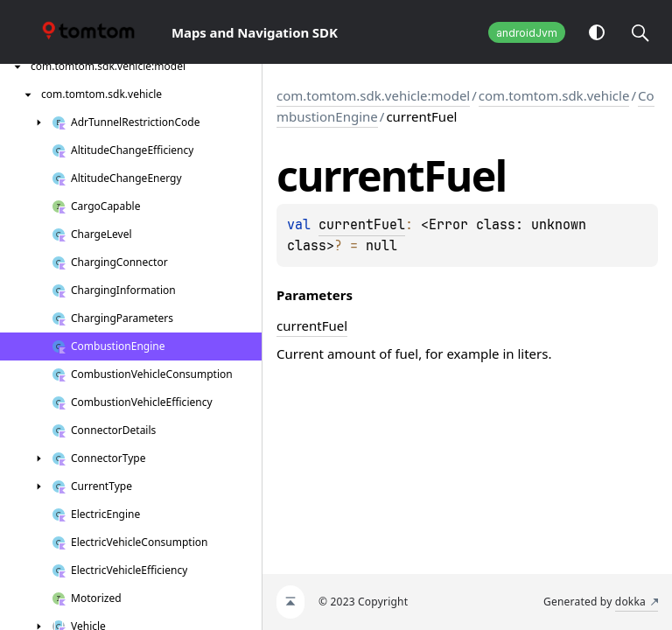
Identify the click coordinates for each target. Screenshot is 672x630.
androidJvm (527, 33)
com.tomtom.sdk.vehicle (554, 95)
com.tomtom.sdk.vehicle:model (373, 95)
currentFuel (362, 225)
